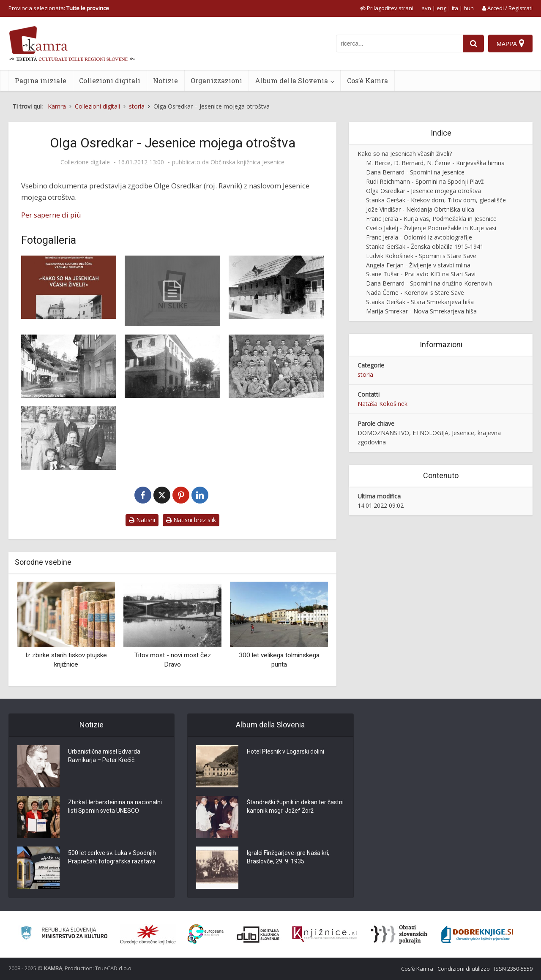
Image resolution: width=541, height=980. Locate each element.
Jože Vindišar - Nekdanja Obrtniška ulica (420, 209)
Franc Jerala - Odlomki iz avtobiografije (419, 237)
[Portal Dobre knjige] (477, 934)
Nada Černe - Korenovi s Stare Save (415, 293)
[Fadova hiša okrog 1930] (276, 287)
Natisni (142, 520)
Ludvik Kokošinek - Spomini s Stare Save (421, 256)
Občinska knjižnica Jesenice (247, 162)
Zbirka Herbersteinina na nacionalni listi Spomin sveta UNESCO (115, 806)
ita (455, 8)
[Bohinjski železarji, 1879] (276, 366)
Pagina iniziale (41, 80)
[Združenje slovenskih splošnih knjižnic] (324, 934)
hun (469, 8)
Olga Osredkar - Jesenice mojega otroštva (424, 191)
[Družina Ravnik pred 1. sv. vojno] (69, 438)
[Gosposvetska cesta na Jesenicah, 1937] (69, 366)
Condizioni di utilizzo (464, 969)
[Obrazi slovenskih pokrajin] (399, 934)
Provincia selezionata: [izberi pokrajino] (59, 8)
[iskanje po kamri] (399, 44)
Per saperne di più (51, 215)
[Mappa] (510, 44)
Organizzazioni (216, 80)
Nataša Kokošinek (383, 404)
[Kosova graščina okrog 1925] (172, 366)
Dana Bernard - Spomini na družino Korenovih (429, 283)
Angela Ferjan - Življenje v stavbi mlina (418, 265)
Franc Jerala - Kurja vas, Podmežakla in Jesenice (431, 219)
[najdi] (473, 44)
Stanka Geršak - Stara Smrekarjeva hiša (420, 302)
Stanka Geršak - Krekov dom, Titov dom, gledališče (436, 200)
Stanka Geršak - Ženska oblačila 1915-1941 (425, 246)
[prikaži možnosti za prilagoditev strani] (387, 8)
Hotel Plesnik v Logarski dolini (286, 751)
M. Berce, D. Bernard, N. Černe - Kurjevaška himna (435, 163)
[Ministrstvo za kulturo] (64, 934)
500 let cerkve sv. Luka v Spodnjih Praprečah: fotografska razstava (112, 857)
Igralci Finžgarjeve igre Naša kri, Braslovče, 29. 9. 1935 (288, 857)
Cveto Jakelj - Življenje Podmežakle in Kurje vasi (431, 228)
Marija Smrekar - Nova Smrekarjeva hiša (421, 311)
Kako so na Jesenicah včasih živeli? (405, 154)
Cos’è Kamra (367, 80)
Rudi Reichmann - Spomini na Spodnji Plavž (425, 181)
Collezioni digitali (110, 80)
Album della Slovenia (291, 80)
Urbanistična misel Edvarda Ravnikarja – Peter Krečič (104, 756)
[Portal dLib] (258, 934)
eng (441, 8)
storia (365, 374)
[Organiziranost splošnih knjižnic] (148, 934)
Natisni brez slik (191, 520)
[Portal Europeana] (206, 934)
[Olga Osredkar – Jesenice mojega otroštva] (172, 291)
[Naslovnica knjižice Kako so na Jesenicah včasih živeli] (69, 287)
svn (426, 8)
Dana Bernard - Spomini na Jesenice (415, 172)
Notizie (165, 80)
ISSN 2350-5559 (513, 969)
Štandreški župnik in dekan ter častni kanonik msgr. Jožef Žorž (295, 806)
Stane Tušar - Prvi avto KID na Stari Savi (421, 274)
